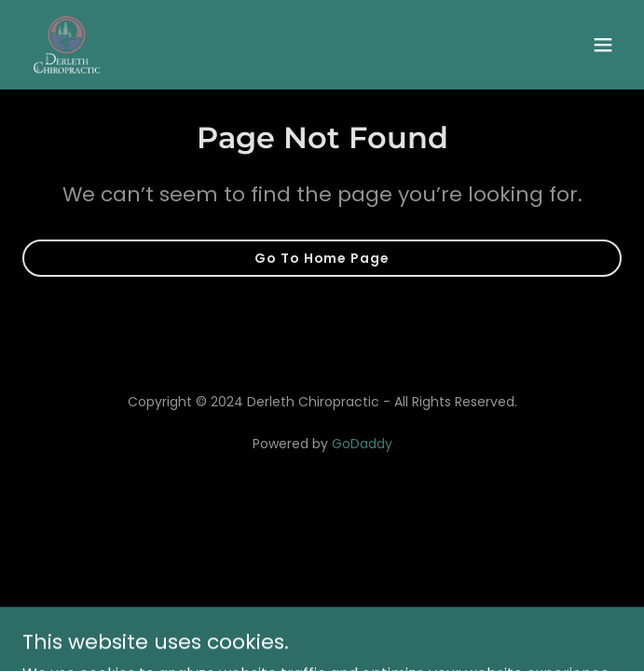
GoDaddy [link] (362, 444)
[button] (603, 45)
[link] (67, 45)
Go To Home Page (322, 258)
